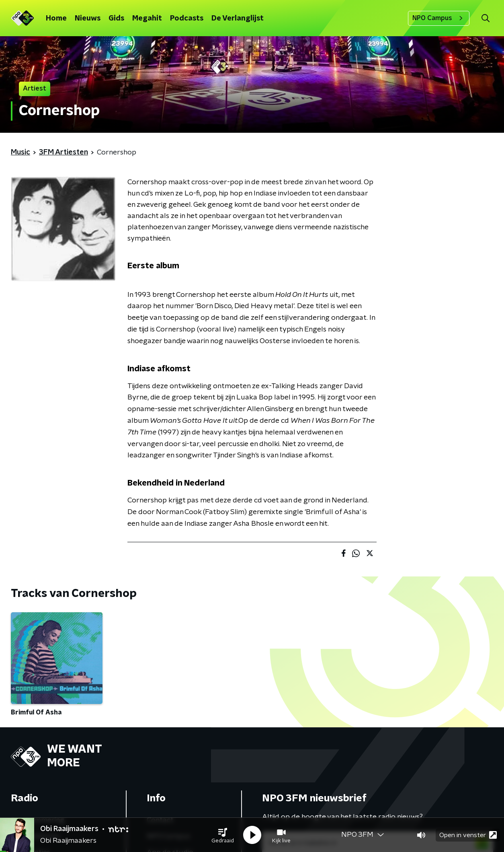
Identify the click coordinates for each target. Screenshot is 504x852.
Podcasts (187, 19)
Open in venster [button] (468, 835)
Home (56, 19)
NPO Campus (439, 18)
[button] (223, 835)
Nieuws (88, 19)
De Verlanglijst (238, 19)
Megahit (147, 19)
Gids (116, 19)
